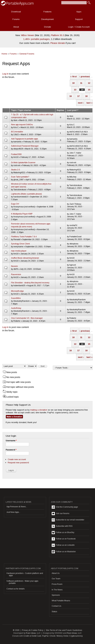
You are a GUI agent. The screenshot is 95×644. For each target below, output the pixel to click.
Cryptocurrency (76, 636)
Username (11, 441)
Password (11, 450)
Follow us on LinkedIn (63, 545)
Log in (5, 74)
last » (89, 103)
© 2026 (16, 630)
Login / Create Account (79, 27)
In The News (57, 590)
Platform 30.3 (57, 35)
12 (89, 83)
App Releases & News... (17, 507)
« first (74, 77)
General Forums (27, 54)
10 (73, 83)
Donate (47, 27)
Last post (73, 110)
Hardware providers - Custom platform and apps (25, 574)
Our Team (56, 579)
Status (54, 612)
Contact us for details (15, 589)
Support (79, 19)
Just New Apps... (13, 512)
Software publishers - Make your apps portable (22, 582)
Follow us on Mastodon (64, 552)
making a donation (39, 410)
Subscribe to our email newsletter (68, 520)
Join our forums (60, 514)
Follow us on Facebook (64, 539)
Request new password (18, 463)
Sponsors (56, 595)
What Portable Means (61, 601)
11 (81, 83)
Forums (16, 19)
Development (47, 19)
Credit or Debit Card (32, 636)
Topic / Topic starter (21, 110)
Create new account (17, 459)
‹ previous (85, 77)
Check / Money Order (59, 636)
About (16, 27)
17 (78, 96)
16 (70, 96)
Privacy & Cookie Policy (33, 630)
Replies (60, 110)
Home (4, 54)
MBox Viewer (28, 35)
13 (75, 90)
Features (47, 12)
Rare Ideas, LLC (33, 633)
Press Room (57, 584)
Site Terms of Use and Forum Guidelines (64, 630)
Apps (79, 12)
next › (81, 103)
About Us (56, 573)
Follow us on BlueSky (63, 533)
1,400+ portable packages (36, 39)
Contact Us (56, 606)
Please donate (58, 43)
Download (16, 12)
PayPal (45, 636)
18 (86, 96)
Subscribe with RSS (62, 526)
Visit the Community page (65, 507)
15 (89, 90)
